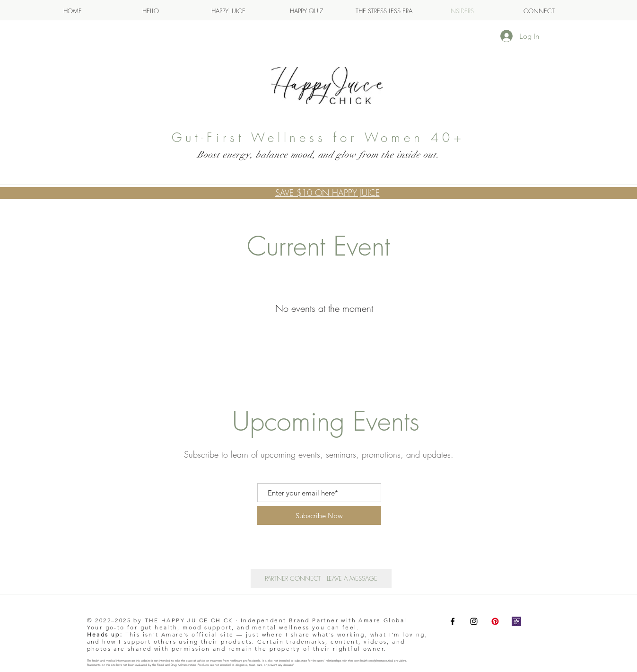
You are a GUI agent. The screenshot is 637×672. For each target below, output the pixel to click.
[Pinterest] (495, 621)
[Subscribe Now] (319, 515)
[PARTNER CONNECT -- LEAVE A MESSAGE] (321, 578)
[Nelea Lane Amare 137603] (516, 621)
